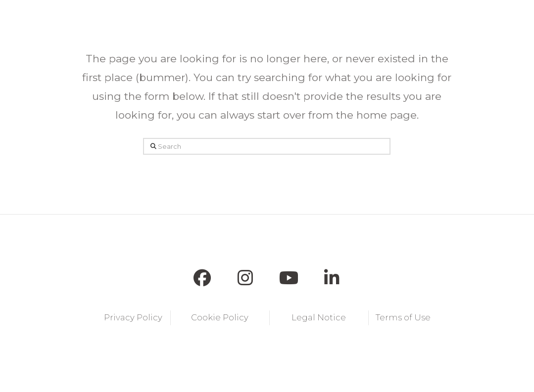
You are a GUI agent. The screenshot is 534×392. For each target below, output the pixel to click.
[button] (152, 20)
